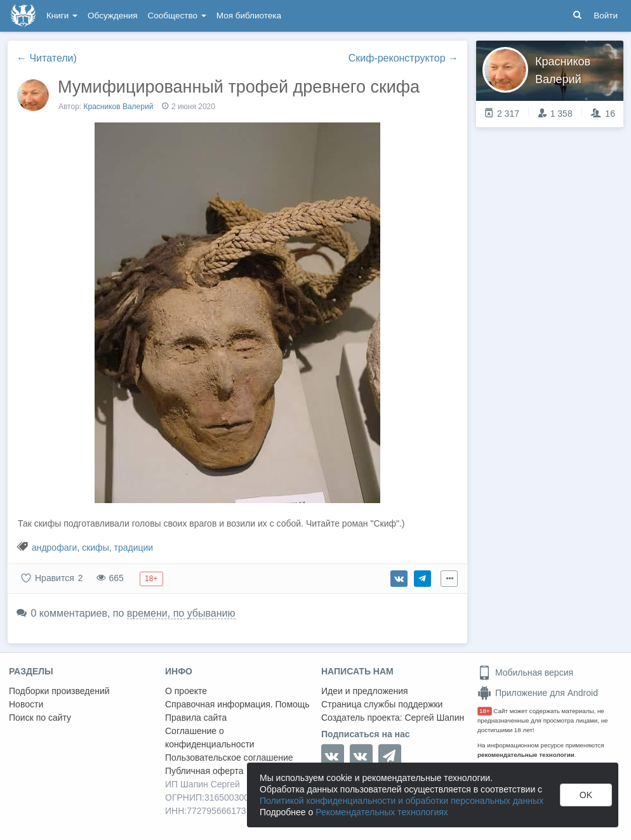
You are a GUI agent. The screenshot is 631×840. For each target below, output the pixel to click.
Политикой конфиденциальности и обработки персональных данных (402, 801)
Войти (606, 16)
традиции (133, 548)
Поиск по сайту (40, 718)
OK (586, 795)
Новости (26, 704)
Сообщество (177, 16)
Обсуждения (112, 16)
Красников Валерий (119, 107)
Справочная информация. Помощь (237, 704)
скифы (96, 548)
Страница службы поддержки (382, 704)
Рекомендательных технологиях (382, 812)
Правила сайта (196, 718)
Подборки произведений (59, 691)
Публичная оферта (204, 771)
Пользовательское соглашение (229, 758)
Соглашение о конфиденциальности (210, 738)
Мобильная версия (525, 673)
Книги (62, 16)
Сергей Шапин (434, 718)
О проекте (186, 691)
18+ (485, 711)
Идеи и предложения (365, 691)
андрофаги (55, 548)
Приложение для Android (538, 693)
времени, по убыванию (181, 613)
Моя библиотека (249, 16)
